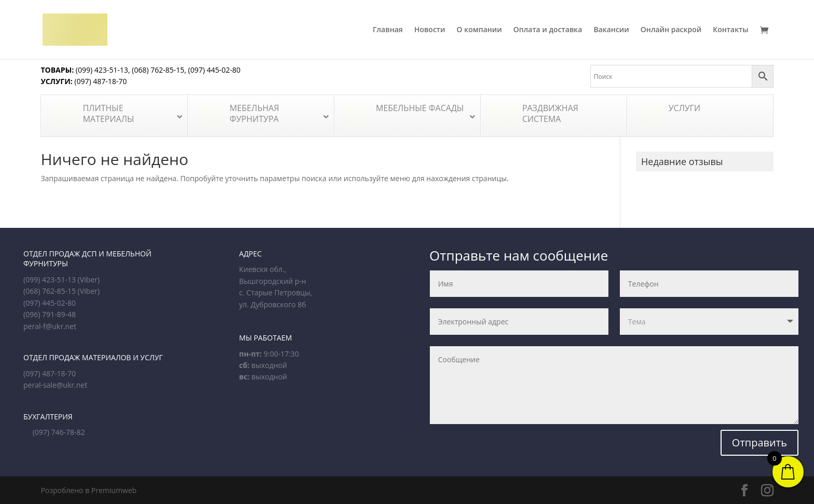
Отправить (759, 442)
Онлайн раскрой (671, 30)
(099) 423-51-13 (101, 70)
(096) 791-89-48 (50, 314)
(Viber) (89, 280)
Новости (430, 30)
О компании (479, 30)
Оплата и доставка (548, 30)
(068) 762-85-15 (158, 70)
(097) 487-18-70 (100, 81)
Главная (388, 30)
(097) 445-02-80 (214, 70)
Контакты (730, 30)
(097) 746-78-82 (59, 432)
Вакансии (611, 30)
